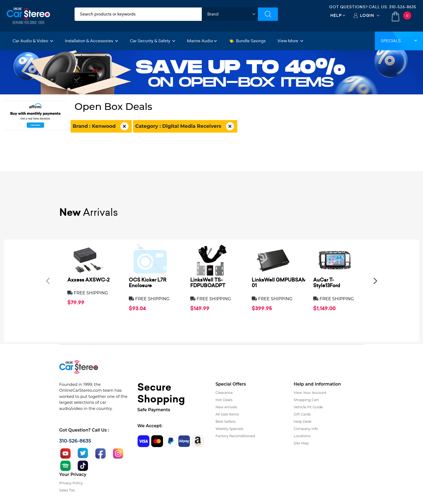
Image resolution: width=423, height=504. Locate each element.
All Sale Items (227, 414)
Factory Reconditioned (235, 436)
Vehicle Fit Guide (308, 407)
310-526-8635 (403, 7)
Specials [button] (399, 41)
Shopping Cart (306, 400)
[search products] (138, 14)
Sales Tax (67, 490)
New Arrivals (226, 407)
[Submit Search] (268, 14)
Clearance (224, 393)
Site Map (301, 443)
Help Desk (303, 421)
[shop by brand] (230, 14)
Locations (302, 436)
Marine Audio (202, 41)
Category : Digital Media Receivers (185, 126)
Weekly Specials (230, 429)
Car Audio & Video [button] (33, 41)
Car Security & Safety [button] (153, 41)
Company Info (306, 429)
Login (367, 15)
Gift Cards (302, 414)
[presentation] (48, 281)
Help (336, 15)
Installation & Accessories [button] (92, 41)
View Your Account (310, 393)
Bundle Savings (248, 41)
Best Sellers (226, 421)
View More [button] (290, 41)
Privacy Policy (71, 483)
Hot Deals (224, 400)
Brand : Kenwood (101, 126)
